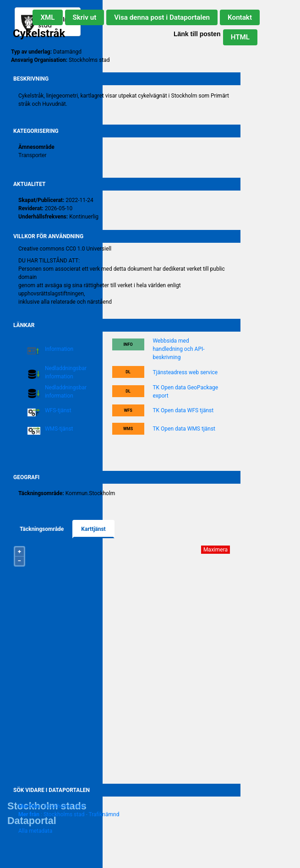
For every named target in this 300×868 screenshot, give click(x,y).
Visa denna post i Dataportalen (162, 17)
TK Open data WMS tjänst (184, 429)
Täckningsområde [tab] (42, 529)
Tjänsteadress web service (185, 372)
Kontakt (240, 17)
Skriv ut (85, 17)
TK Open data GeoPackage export (185, 392)
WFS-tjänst (58, 410)
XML (47, 17)
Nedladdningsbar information (66, 372)
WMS (128, 429)
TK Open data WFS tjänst (183, 410)
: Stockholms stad (52, 806)
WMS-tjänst (59, 429)
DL (128, 372)
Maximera (215, 550)
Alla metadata (35, 831)
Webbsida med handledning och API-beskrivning (178, 349)
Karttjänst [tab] (93, 529)
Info (128, 344)
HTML (240, 37)
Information (59, 349)
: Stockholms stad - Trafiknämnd (69, 814)
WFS (128, 410)
